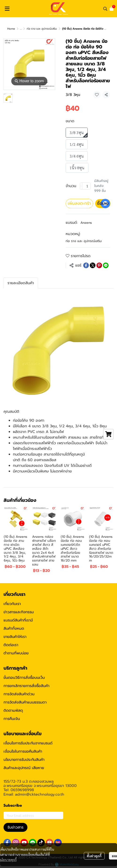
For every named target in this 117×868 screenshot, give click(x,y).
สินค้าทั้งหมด (14, 628)
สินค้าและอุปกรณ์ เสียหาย (24, 768)
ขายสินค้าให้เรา (15, 637)
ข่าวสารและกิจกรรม (19, 612)
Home (11, 29)
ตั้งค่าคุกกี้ (94, 856)
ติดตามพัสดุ (13, 711)
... (21, 29)
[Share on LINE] (106, 265)
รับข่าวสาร (15, 827)
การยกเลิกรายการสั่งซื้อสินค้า (26, 686)
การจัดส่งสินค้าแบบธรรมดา (25, 702)
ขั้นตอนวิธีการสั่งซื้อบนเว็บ (24, 678)
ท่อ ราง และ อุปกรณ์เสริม (42, 29)
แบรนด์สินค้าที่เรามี (18, 620)
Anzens (86, 223)
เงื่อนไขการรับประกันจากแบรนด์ (28, 743)
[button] (105, 9)
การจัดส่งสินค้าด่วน (19, 694)
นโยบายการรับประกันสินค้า (24, 760)
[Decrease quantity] (81, 186)
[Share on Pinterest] (99, 265)
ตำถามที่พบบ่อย (16, 653)
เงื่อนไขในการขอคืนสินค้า (23, 751)
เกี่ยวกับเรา (12, 604)
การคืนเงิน (12, 719)
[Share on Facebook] (86, 265)
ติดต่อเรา (11, 645)
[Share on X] (93, 265)
